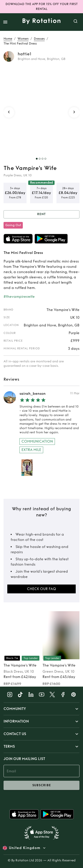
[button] (41, 709)
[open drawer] (5, 22)
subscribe (41, 785)
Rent (41, 214)
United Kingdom (25, 848)
